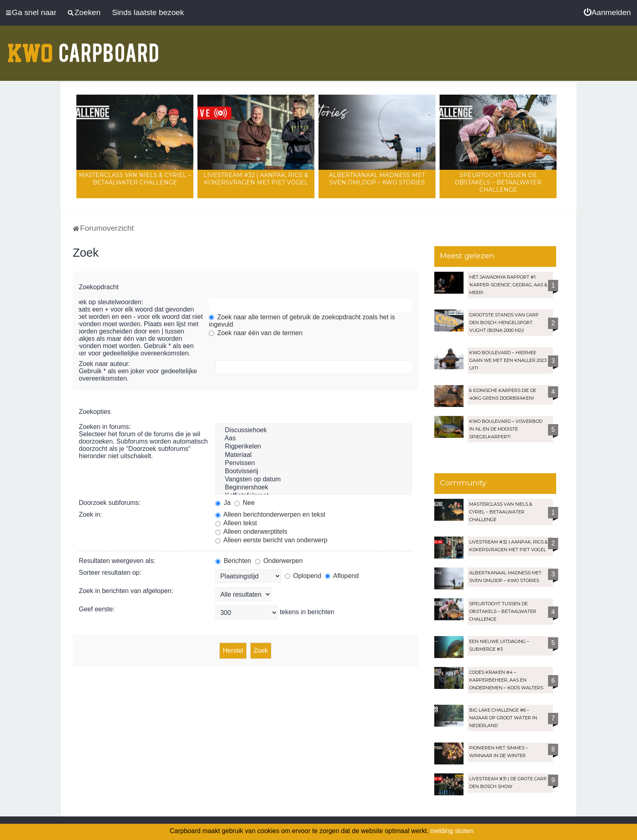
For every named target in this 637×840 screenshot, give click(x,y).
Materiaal (314, 455)
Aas (314, 439)
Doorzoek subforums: (110, 503)
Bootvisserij (314, 472)
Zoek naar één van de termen (256, 333)
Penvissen (314, 463)
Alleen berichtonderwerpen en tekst (270, 514)
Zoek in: (90, 514)
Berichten (233, 561)
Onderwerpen (279, 561)
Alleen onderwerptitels (251, 531)
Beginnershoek (314, 488)
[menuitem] (607, 13)
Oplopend (303, 576)
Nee (245, 503)
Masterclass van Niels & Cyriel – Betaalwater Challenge (135, 179)
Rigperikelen (314, 447)
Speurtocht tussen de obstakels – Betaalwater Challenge (498, 182)
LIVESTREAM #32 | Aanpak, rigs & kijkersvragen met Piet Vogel (256, 179)
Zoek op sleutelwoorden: (108, 302)
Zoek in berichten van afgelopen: (126, 591)
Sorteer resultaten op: (110, 573)
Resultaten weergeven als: (117, 561)
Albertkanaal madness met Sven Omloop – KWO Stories (377, 179)
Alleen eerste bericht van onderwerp (271, 540)
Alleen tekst (236, 523)
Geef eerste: (97, 609)
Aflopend (342, 576)
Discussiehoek (314, 431)
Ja (223, 503)
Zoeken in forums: (105, 427)
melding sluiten (452, 831)
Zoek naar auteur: (104, 364)
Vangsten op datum (314, 480)
